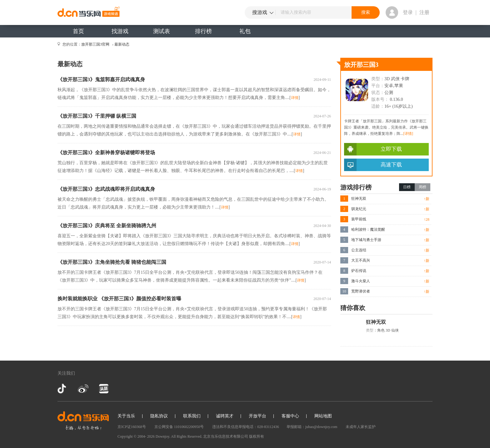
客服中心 (290, 416)
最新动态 (122, 44)
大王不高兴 (361, 260)
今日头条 (103, 389)
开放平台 (257, 416)
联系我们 (192, 416)
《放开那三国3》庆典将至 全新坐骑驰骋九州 (107, 226)
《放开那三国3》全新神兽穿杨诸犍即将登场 (106, 153)
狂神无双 (359, 199)
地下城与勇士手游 (366, 240)
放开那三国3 (361, 65)
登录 (408, 12)
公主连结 (359, 250)
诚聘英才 (225, 416)
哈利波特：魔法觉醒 (368, 229)
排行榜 (203, 31)
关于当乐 (126, 416)
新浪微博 (83, 389)
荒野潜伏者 (361, 291)
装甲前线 (359, 219)
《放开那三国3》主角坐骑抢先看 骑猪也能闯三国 (112, 262)
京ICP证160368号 (132, 427)
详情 (295, 98)
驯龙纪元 (359, 209)
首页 (78, 31)
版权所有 (257, 436)
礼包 (245, 31)
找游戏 (120, 31)
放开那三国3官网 (95, 44)
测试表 (162, 31)
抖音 (62, 389)
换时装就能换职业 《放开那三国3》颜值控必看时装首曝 (119, 299)
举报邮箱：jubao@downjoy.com (312, 427)
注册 (424, 12)
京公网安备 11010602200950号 (179, 427)
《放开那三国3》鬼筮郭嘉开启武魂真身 (101, 79)
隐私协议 (159, 416)
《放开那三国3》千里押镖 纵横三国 (97, 116)
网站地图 (323, 416)
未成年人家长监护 (361, 427)
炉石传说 (359, 271)
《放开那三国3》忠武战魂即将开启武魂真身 (106, 189)
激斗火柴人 (361, 281)
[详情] (408, 134)
